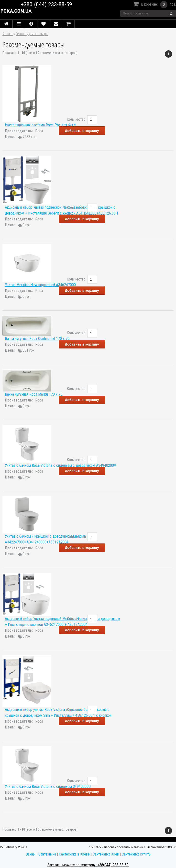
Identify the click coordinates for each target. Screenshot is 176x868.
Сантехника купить (136, 854)
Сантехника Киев (106, 854)
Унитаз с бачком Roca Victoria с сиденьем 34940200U (48, 787)
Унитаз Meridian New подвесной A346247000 (40, 285)
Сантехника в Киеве (74, 854)
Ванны (31, 854)
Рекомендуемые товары (32, 34)
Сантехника (47, 854)
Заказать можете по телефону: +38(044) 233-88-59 (88, 865)
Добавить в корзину (82, 131)
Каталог (8, 34)
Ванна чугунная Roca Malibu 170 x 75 (34, 394)
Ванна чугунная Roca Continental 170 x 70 (37, 339)
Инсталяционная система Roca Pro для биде (40, 125)
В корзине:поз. (154, 5)
